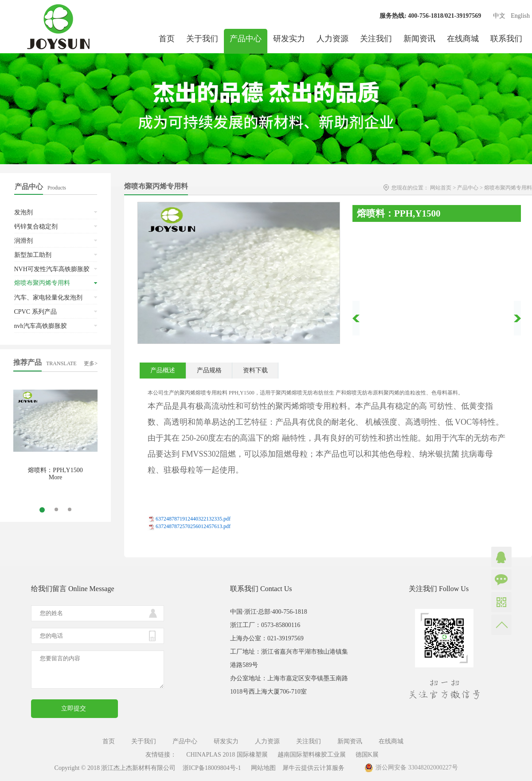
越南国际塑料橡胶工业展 (312, 755)
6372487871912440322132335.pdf (193, 519)
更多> (91, 363)
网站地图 (262, 768)
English (520, 16)
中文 (499, 16)
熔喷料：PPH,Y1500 (55, 470)
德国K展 (367, 755)
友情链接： (161, 755)
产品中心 (468, 188)
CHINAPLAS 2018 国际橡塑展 (227, 755)
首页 (167, 39)
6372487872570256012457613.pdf (193, 526)
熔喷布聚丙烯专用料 (508, 188)
